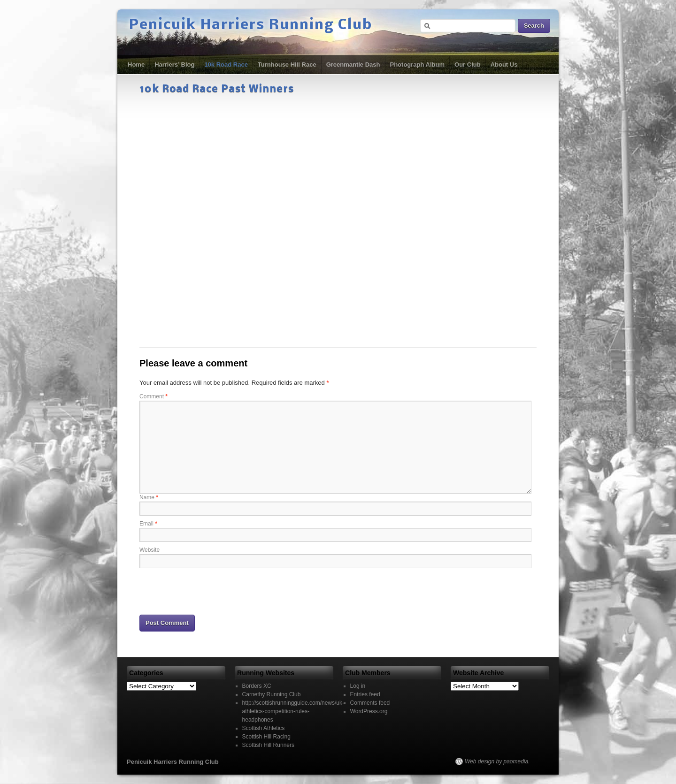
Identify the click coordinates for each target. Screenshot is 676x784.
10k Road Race (226, 65)
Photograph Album (418, 65)
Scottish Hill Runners (268, 745)
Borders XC (257, 686)
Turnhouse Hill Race (287, 65)
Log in (358, 686)
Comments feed (370, 703)
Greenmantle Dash (353, 65)
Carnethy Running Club (272, 694)
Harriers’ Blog (174, 65)
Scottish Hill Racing (266, 737)
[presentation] (211, 591)
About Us (504, 65)
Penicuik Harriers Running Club (251, 25)
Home (136, 65)
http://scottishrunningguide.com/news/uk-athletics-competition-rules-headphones (293, 711)
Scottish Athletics (264, 728)
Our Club (468, 65)
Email (148, 524)
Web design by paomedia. (497, 761)
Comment (154, 396)
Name (149, 497)
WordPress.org (369, 711)
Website (150, 550)
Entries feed (365, 694)
